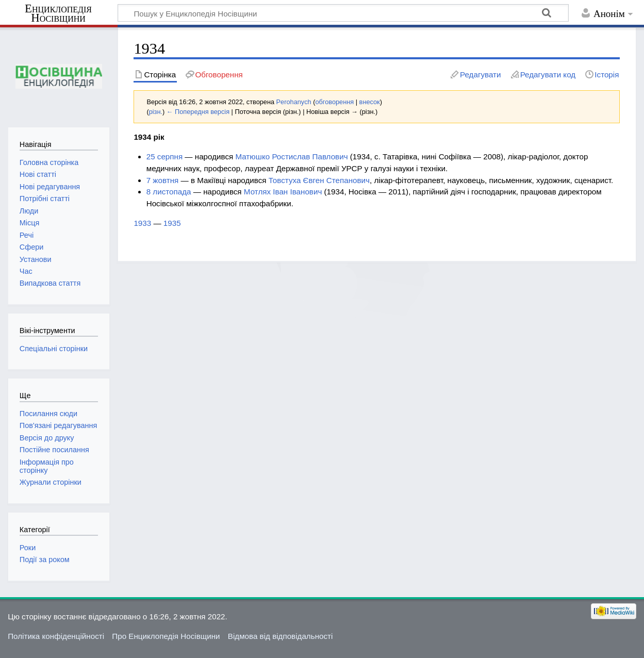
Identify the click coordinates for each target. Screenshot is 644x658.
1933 (142, 223)
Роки (28, 548)
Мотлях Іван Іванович (283, 192)
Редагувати (480, 75)
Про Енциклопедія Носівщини (166, 636)
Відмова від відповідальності (280, 636)
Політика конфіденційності (56, 636)
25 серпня (164, 157)
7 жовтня (163, 180)
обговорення (334, 102)
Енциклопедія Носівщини (58, 13)
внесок (370, 102)
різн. (156, 112)
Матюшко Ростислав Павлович (291, 157)
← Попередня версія (198, 112)
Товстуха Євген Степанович (319, 180)
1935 (172, 223)
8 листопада (169, 192)
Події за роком (45, 560)
